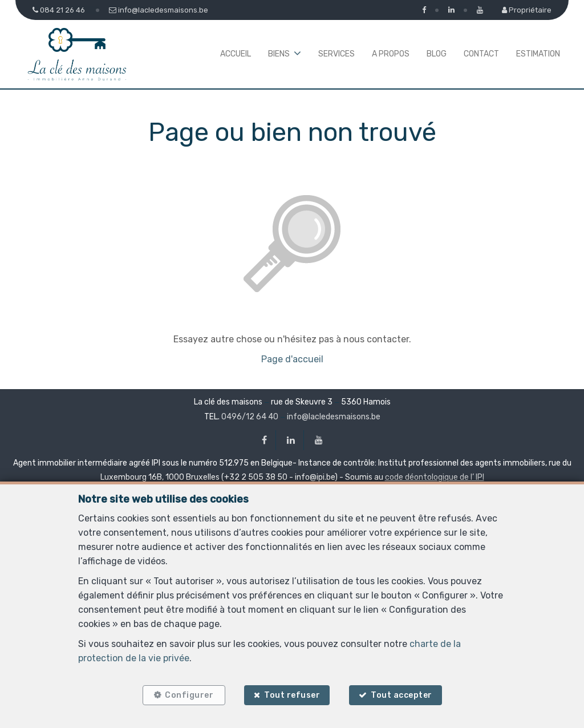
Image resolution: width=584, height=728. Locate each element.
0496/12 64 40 (250, 417)
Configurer (189, 695)
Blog (437, 54)
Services (336, 54)
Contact (481, 54)
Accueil (236, 54)
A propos (391, 54)
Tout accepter (402, 695)
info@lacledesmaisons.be (334, 417)
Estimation (538, 54)
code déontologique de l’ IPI (435, 477)
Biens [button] (279, 54)
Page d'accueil (292, 359)
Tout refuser (292, 695)
